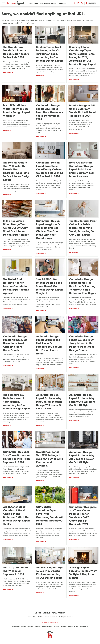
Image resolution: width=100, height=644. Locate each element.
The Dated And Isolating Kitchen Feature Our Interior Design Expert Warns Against (16, 286)
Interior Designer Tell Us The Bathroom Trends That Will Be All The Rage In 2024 (83, 111)
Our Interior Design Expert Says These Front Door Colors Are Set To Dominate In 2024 (50, 112)
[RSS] (82, 3)
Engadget (15, 626)
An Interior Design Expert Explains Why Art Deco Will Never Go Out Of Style (82, 457)
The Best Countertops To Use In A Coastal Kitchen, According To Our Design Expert (49, 573)
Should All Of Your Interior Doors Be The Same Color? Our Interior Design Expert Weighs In (50, 286)
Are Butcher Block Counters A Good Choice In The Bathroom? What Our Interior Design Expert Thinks (17, 516)
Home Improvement (48, 3)
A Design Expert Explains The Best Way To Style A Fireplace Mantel (83, 573)
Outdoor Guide (73, 626)
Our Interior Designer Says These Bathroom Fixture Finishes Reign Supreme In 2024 (16, 457)
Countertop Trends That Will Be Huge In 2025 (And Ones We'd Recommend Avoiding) (50, 459)
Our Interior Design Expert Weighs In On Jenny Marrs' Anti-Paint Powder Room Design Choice (82, 344)
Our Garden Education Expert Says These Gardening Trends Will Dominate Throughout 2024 (50, 516)
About (38, 613)
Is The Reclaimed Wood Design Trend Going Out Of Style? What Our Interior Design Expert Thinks (16, 228)
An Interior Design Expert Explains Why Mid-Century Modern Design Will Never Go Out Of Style (49, 402)
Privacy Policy (58, 613)
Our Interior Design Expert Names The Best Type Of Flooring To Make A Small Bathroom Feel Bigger (83, 286)
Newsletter (91, 3)
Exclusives (33, 3)
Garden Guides (47, 626)
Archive (46, 613)
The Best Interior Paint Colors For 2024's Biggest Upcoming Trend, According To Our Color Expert (83, 228)
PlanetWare (84, 626)
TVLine (31, 626)
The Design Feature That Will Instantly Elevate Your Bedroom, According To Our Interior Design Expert (17, 171)
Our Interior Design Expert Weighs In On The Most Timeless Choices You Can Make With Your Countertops (49, 230)
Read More (7, 73)
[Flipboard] (78, 3)
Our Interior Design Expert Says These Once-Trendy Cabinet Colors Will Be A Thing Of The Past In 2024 (50, 170)
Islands (63, 626)
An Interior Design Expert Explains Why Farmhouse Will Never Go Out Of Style (83, 400)
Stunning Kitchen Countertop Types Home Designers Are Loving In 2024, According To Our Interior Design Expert (83, 56)
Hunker (57, 626)
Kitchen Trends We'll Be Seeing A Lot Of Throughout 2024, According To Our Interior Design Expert (50, 54)
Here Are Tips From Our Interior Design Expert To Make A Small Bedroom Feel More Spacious (82, 170)
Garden (62, 3)
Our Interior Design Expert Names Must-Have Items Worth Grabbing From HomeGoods (15, 344)
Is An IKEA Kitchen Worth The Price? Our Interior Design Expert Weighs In (17, 111)
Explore (37, 626)
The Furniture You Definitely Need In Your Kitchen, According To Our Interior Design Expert (17, 402)
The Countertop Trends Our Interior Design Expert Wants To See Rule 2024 (16, 52)
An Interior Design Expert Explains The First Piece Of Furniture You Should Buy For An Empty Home (49, 345)
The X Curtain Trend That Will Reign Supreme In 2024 (15, 571)
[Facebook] (75, 3)
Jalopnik (23, 626)
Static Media (38, 617)
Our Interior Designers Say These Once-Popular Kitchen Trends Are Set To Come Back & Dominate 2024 (83, 516)
